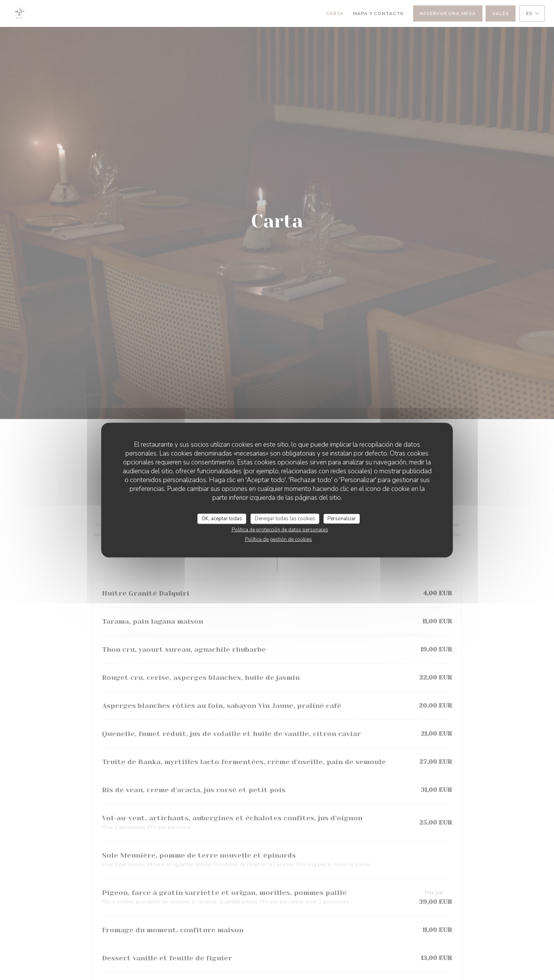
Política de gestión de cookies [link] (279, 539)
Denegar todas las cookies (285, 518)
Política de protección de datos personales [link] (280, 530)
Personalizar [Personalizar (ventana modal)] (342, 518)
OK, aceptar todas (222, 518)
